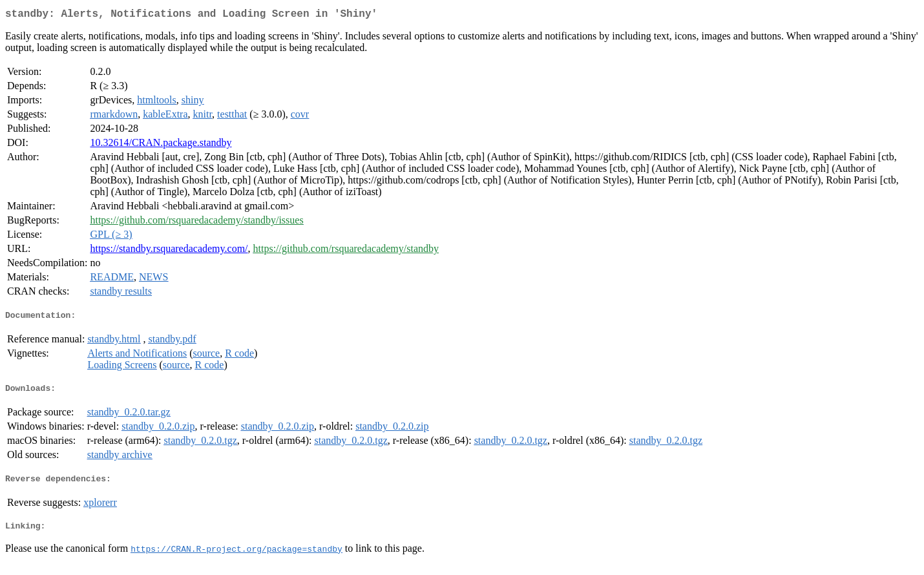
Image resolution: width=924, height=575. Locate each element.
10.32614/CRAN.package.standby (161, 145)
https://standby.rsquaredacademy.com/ (169, 251)
